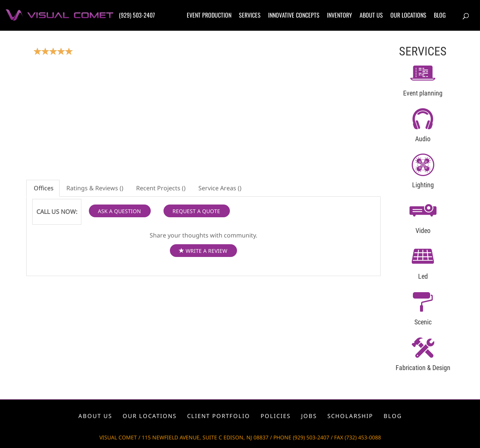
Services (250, 15)
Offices (43, 188)
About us (371, 15)
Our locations (408, 15)
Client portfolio (219, 416)
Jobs (309, 416)
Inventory (340, 15)
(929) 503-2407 (137, 15)
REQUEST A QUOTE (196, 211)
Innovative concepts (294, 15)
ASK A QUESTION (119, 211)
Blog (440, 15)
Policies (276, 416)
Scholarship (350, 416)
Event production (209, 15)
